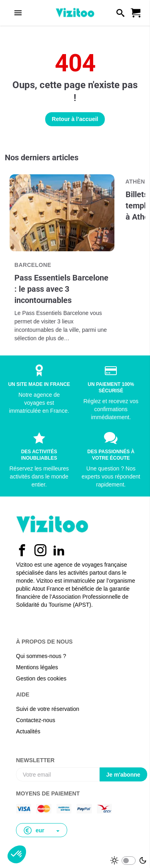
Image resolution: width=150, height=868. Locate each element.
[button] (42, 830)
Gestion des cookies (41, 678)
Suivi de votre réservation (48, 709)
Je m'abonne (123, 775)
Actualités (28, 731)
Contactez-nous (36, 720)
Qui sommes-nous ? (41, 656)
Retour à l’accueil (75, 119)
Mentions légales (37, 667)
